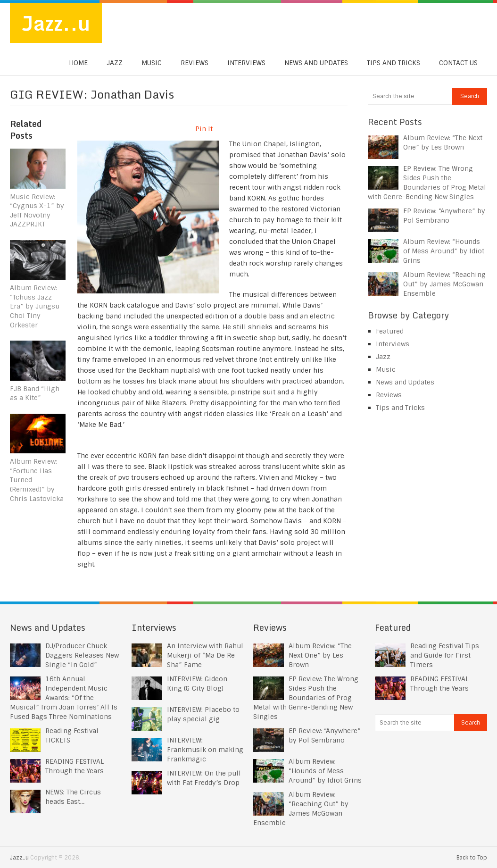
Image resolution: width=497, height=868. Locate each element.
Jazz (115, 63)
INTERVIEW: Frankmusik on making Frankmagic (205, 750)
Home (78, 63)
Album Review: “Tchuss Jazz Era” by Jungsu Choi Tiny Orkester (35, 307)
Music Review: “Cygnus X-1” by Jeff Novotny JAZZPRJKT (37, 211)
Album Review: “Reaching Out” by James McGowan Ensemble (444, 284)
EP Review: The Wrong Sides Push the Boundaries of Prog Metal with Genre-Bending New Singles (306, 698)
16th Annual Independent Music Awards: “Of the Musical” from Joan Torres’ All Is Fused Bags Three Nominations (64, 698)
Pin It (204, 129)
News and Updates (316, 63)
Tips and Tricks (393, 63)
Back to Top (472, 858)
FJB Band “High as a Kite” (35, 393)
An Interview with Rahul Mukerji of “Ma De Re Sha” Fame (205, 655)
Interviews (246, 63)
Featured (390, 331)
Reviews (195, 63)
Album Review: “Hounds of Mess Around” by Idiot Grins (444, 251)
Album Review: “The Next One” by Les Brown (320, 655)
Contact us (458, 63)
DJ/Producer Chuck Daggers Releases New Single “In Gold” (82, 655)
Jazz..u (56, 23)
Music (152, 63)
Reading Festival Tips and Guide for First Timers (445, 655)
